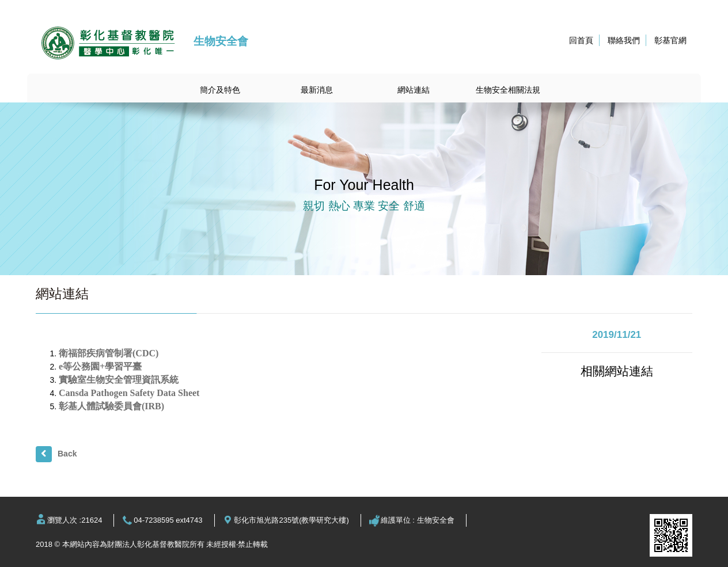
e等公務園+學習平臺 (100, 366)
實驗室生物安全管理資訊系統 (119, 380)
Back (67, 454)
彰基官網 (670, 40)
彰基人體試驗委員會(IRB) (111, 406)
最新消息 (317, 90)
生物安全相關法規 (508, 90)
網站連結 (414, 90)
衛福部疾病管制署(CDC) (109, 353)
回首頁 (581, 40)
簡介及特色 (220, 90)
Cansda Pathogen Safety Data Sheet (129, 393)
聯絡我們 (624, 40)
